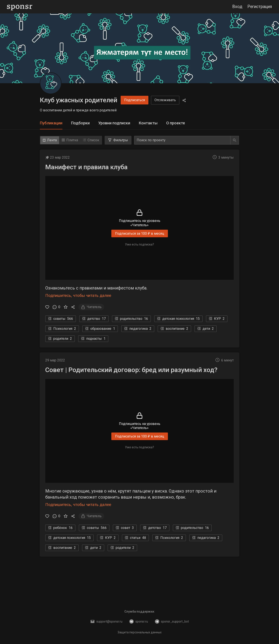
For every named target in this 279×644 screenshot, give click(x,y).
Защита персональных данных (140, 632)
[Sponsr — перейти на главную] (20, 7)
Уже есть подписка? (139, 244)
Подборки (80, 123)
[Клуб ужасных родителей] (51, 83)
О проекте (176, 123)
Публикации (51, 123)
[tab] (51, 123)
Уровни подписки (114, 123)
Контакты (148, 123)
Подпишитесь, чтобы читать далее (78, 295)
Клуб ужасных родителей (79, 100)
